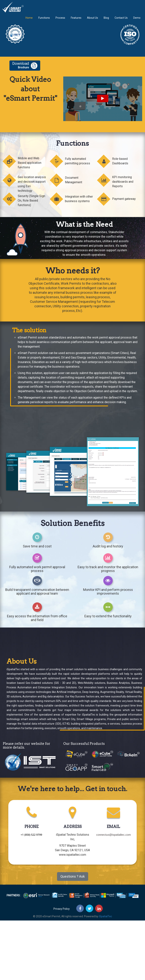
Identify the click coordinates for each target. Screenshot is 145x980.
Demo (137, 20)
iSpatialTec (105, 916)
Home (29, 20)
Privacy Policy (62, 909)
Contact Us (121, 20)
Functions (44, 20)
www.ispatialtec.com (72, 855)
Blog (106, 20)
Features (76, 20)
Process (60, 20)
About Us (93, 20)
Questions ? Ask (73, 876)
